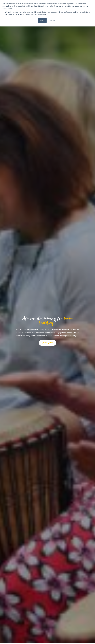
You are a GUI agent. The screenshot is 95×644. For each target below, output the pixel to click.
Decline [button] (53, 20)
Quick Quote (47, 343)
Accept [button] (42, 20)
